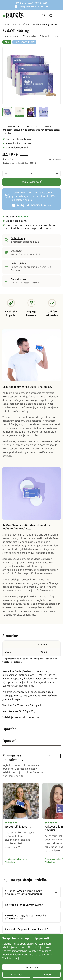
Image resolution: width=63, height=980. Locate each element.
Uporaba (9, 729)
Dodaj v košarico (32, 182)
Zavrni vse (17, 975)
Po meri (46, 975)
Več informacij (11, 958)
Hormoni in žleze (21, 24)
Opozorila (10, 741)
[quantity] (31, 173)
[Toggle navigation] (57, 15)
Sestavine (10, 636)
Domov (6, 24)
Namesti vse (32, 967)
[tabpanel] (31, 676)
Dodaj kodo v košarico (34, 7)
